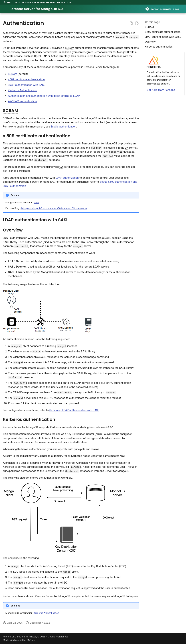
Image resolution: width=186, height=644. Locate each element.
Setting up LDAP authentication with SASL (74, 410)
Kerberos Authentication (23, 90)
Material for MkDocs (25, 640)
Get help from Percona (161, 90)
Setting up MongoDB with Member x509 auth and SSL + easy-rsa (54, 208)
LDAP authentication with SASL (27, 85)
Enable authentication (63, 127)
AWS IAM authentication (22, 101)
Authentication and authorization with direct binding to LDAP (44, 96)
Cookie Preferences (58, 637)
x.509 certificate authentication (26, 79)
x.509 (36, 202)
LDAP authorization (67, 178)
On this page (152, 22)
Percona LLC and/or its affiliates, (20, 637)
